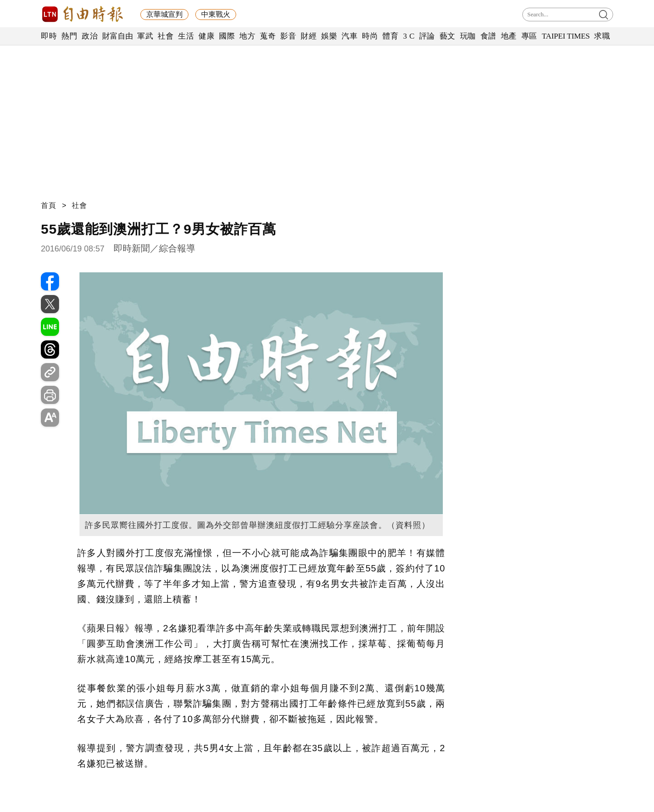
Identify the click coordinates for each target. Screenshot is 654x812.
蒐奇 (268, 36)
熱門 (69, 36)
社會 (166, 36)
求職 (602, 36)
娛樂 (329, 36)
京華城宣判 (164, 14)
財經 (309, 36)
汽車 (349, 36)
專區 (529, 36)
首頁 (49, 205)
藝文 (448, 36)
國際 (227, 36)
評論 (427, 36)
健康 (206, 36)
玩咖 (468, 36)
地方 (247, 36)
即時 (49, 36)
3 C (409, 36)
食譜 (488, 36)
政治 (90, 36)
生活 (186, 36)
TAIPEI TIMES (566, 36)
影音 (288, 36)
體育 (390, 36)
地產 (509, 36)
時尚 (370, 36)
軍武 (145, 36)
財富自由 (117, 36)
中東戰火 (216, 14)
